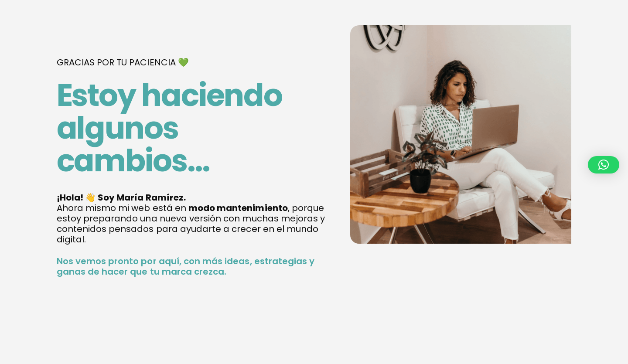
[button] (604, 165)
